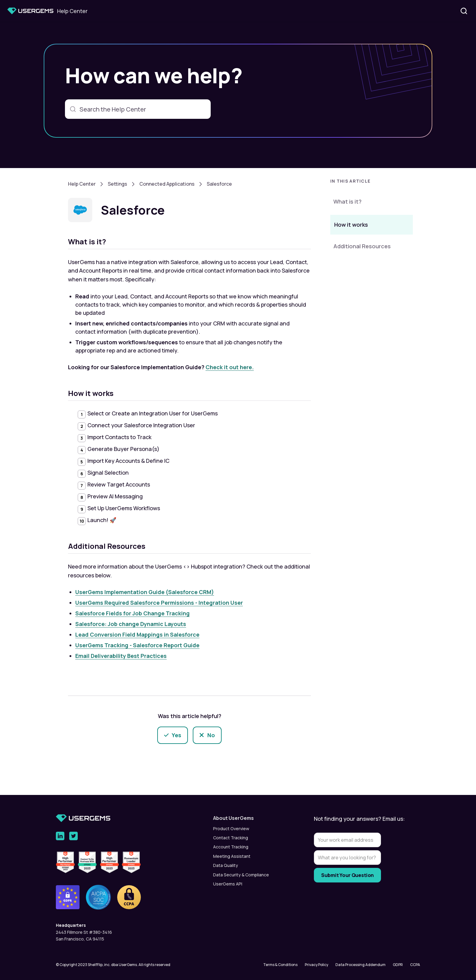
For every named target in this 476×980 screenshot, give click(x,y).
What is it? (347, 201)
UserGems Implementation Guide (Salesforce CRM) (145, 592)
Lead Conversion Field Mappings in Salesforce (137, 634)
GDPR (398, 965)
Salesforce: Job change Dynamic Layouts (131, 624)
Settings (117, 184)
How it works (351, 225)
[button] (372, 183)
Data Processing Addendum (360, 965)
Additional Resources (362, 246)
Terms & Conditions (280, 965)
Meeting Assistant (232, 856)
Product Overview (231, 829)
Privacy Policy (316, 965)
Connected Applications (167, 184)
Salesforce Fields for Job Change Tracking (133, 613)
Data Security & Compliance (241, 875)
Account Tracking (231, 847)
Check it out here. (230, 367)
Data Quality (226, 865)
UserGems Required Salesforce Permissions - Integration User (159, 603)
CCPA (415, 965)
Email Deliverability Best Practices (121, 656)
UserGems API (228, 884)
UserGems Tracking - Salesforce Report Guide (137, 645)
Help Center (82, 184)
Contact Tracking (231, 838)
